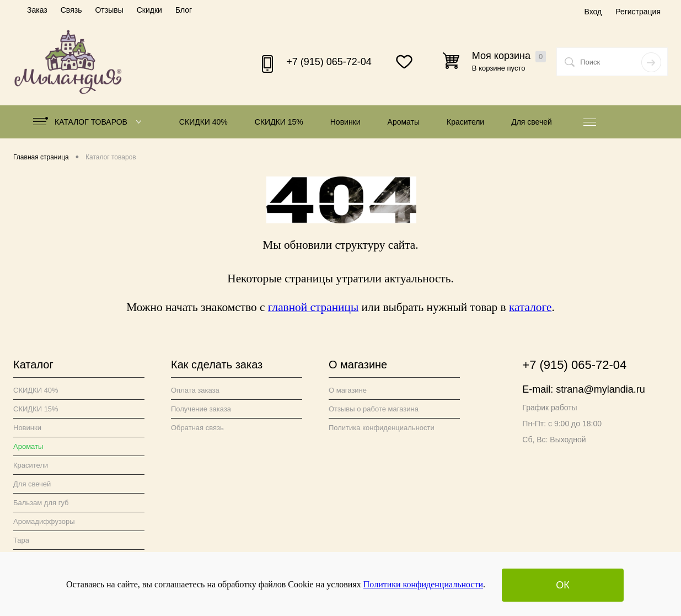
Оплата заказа (195, 390)
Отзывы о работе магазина (374, 409)
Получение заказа (201, 409)
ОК (563, 585)
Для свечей (532, 122)
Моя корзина (509, 56)
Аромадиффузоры (44, 521)
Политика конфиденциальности (382, 428)
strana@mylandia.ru (600, 389)
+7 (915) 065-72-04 (329, 62)
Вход (593, 12)
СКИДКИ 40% (203, 122)
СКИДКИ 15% (279, 122)
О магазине (348, 390)
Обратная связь (197, 428)
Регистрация (638, 12)
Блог (184, 10)
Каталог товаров (90, 122)
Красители (465, 122)
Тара (21, 540)
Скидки (149, 10)
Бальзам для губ (41, 503)
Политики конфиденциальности (423, 584)
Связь (71, 10)
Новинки (345, 122)
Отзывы (109, 10)
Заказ (37, 10)
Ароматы (404, 122)
